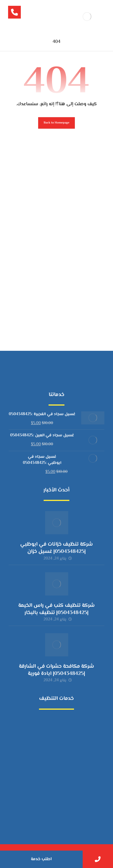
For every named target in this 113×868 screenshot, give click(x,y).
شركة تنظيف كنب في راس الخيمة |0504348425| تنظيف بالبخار (56, 609)
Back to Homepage (56, 123)
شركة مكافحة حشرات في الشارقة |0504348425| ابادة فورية (57, 670)
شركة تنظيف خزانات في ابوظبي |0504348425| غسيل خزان (56, 548)
